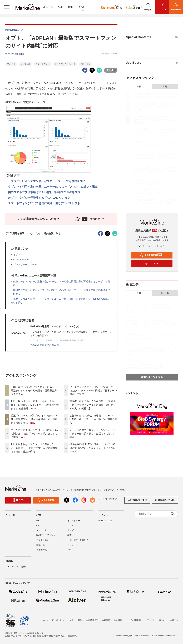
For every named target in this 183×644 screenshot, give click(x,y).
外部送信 (174, 620)
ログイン (151, 264)
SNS (70, 550)
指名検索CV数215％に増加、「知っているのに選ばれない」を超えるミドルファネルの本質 (93, 448)
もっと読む (17, 302)
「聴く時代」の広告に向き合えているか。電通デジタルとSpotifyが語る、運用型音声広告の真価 (34, 391)
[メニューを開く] (7, 7)
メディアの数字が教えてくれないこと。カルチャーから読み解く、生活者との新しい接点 (92, 434)
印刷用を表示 (15, 233)
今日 (139, 87)
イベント (83, 7)
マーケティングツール (65, 64)
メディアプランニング (78, 540)
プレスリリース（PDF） (26, 265)
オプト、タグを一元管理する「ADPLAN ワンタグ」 (40, 198)
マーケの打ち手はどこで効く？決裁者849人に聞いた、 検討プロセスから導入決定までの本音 (35, 434)
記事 (60, 7)
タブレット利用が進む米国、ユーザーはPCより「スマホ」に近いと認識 (53, 187)
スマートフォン (43, 64)
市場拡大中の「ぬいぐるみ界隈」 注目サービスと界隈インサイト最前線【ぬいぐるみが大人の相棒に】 (92, 405)
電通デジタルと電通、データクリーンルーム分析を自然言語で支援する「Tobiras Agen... (61, 299)
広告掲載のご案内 (137, 500)
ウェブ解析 (25, 64)
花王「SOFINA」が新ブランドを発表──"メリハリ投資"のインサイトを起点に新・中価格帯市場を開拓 (34, 419)
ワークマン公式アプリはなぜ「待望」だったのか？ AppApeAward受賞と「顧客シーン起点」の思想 (93, 391)
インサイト (42, 530)
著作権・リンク (59, 620)
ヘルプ (45, 620)
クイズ (71, 530)
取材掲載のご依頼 (165, 500)
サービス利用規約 (134, 620)
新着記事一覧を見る (152, 377)
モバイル (11, 64)
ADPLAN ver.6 (21, 260)
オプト (17, 255)
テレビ (71, 545)
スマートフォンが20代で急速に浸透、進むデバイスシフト (44, 203)
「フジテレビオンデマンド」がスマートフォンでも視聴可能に (47, 181)
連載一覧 (41, 545)
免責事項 (106, 620)
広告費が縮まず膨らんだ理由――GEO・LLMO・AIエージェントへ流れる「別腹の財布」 (93, 419)
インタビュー (74, 521)
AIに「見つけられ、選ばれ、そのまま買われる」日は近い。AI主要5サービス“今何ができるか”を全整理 (35, 405)
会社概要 (118, 620)
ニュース (48, 7)
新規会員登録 (151, 255)
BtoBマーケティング (46, 535)
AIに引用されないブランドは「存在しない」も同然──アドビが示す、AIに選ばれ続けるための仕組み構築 (34, 448)
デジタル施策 (43, 540)
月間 (165, 87)
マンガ (71, 525)
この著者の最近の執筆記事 (44, 345)
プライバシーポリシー (156, 620)
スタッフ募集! (76, 620)
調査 (70, 535)
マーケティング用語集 (16, 567)
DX (38, 521)
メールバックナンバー (152, 246)
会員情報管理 (92, 620)
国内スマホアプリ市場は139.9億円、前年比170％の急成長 (44, 192)
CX (38, 525)
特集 (70, 7)
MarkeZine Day (105, 521)
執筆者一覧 (42, 550)
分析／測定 (85, 64)
